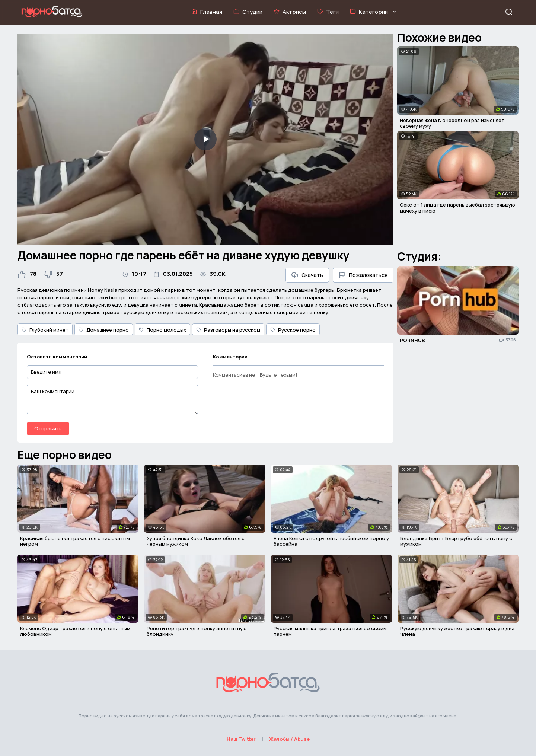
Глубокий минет (45, 330)
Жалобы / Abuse (289, 739)
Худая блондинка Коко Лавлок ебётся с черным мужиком (196, 541)
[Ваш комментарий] (112, 399)
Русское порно (293, 330)
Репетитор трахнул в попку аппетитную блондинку (197, 631)
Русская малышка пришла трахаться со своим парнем (330, 631)
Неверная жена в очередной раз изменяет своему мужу (452, 123)
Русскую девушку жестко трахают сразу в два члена (457, 631)
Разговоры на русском (228, 330)
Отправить (48, 428)
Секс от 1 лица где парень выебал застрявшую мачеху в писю (457, 208)
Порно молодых (162, 330)
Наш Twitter (241, 739)
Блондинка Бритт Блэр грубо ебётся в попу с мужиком (456, 541)
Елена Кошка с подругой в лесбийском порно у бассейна (331, 541)
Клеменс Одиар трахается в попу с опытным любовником (75, 631)
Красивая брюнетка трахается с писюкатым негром (75, 541)
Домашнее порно (104, 330)
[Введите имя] (112, 372)
